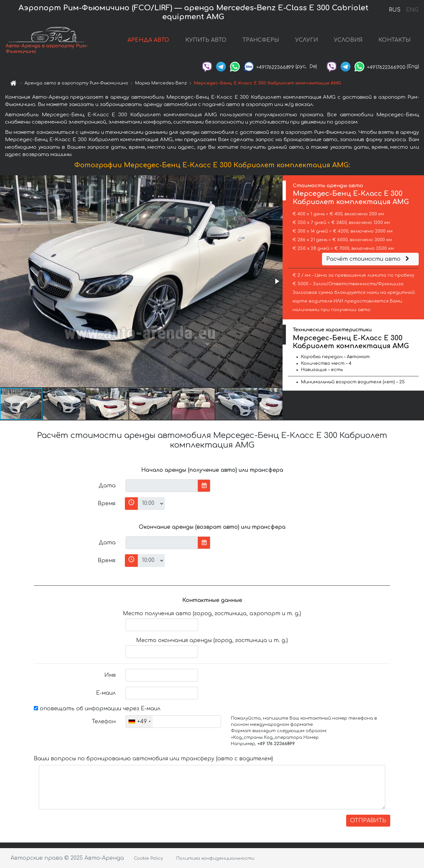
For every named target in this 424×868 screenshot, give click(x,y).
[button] (277, 281)
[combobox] (139, 722)
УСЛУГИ (307, 40)
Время (106, 504)
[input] (162, 486)
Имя (110, 675)
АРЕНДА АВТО (148, 40)
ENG (412, 10)
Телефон (104, 722)
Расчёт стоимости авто (369, 259)
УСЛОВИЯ (348, 40)
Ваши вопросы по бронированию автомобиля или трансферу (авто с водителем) (153, 759)
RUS (395, 10)
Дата (107, 486)
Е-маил (106, 693)
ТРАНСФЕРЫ (261, 40)
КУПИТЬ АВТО (206, 40)
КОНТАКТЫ (395, 40)
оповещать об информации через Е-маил (97, 709)
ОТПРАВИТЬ (368, 821)
